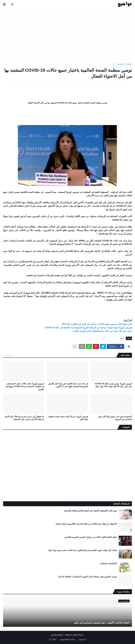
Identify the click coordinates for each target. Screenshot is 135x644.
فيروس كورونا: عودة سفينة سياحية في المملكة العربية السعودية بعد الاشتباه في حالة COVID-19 (88, 328)
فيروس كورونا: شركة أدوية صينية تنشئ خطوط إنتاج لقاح (68, 418)
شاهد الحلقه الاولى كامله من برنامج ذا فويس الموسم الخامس (91, 537)
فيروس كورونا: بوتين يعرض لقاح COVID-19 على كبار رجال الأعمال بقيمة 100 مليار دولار (113, 385)
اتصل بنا (53, 639)
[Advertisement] (67, 34)
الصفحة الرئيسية (125, 64)
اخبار (114, 64)
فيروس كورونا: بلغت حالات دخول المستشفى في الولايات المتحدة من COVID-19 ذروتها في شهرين (25, 386)
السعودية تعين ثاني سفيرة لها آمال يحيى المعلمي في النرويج (115, 418)
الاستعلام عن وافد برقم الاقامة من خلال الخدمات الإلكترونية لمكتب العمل (86, 524)
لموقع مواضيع (57, 635)
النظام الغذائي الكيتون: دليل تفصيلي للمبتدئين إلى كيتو (102, 623)
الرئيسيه (82, 639)
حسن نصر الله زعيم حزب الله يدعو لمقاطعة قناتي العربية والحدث (102, 331)
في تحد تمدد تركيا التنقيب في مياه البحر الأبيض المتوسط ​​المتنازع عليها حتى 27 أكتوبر (68, 385)
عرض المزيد (8, 355)
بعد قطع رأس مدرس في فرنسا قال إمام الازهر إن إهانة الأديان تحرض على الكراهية (24, 418)
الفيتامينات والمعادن (108, 563)
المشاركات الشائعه (121, 504)
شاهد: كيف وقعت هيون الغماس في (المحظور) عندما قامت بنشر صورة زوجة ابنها (83, 550)
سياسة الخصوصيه (67, 639)
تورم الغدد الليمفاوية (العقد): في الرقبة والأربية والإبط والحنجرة (90, 511)
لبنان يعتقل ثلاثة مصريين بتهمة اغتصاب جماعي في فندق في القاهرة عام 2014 (97, 324)
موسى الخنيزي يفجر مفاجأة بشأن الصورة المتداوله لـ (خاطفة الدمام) (88, 577)
